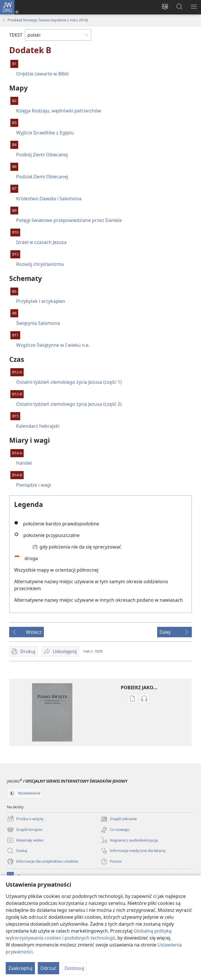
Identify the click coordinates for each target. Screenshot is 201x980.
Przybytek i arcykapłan (41, 301)
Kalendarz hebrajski (38, 426)
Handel (24, 463)
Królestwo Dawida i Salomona (49, 199)
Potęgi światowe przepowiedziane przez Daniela (69, 220)
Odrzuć (48, 968)
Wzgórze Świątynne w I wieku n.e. (53, 345)
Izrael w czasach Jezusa (41, 242)
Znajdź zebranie (119, 819)
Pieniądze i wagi (34, 485)
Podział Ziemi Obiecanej (42, 177)
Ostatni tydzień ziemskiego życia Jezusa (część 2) (69, 404)
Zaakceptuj (20, 968)
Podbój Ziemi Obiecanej (42, 155)
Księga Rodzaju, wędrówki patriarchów (59, 111)
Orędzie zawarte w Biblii (42, 74)
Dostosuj (74, 968)
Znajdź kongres (25, 830)
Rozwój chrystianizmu (40, 264)
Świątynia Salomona (38, 323)
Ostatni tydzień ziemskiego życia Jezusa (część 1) (69, 382)
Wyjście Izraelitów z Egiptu (45, 133)
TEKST (16, 35)
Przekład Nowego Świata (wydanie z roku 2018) (48, 20)
